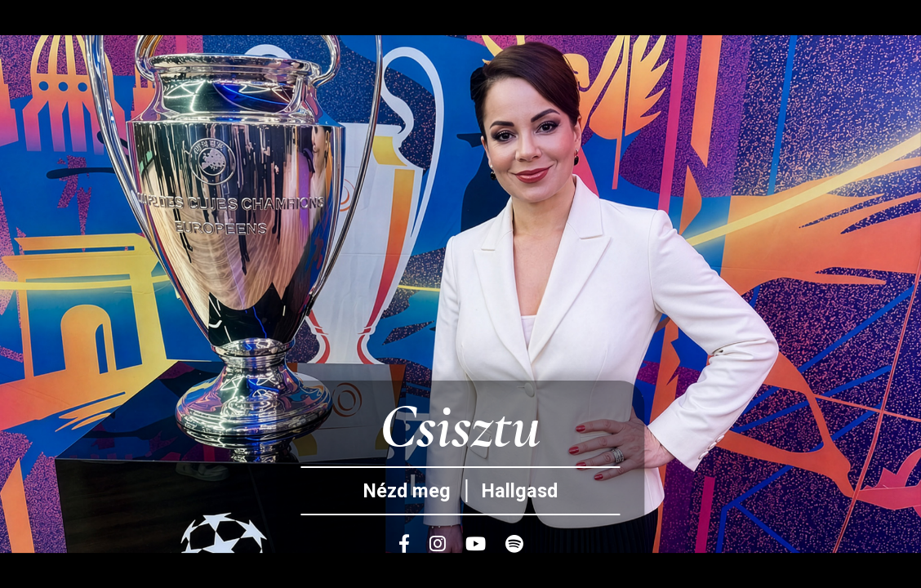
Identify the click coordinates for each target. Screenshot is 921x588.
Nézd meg (407, 491)
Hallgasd (520, 491)
